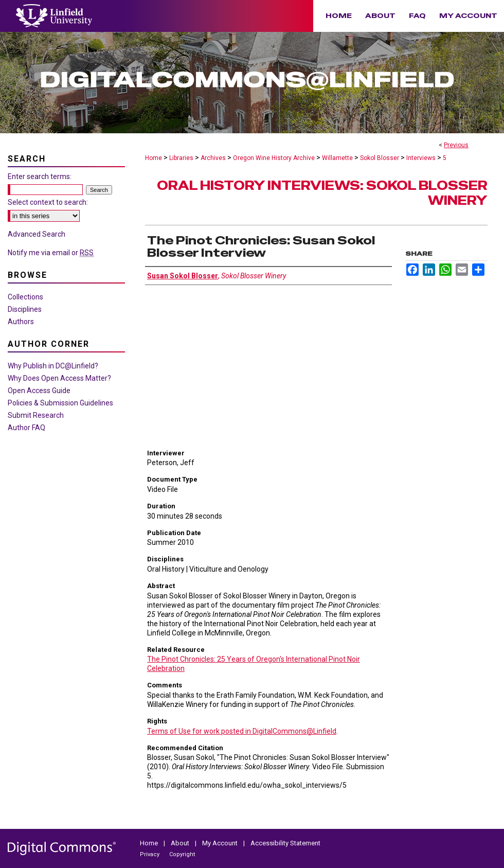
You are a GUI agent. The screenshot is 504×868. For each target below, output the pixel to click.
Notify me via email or (51, 253)
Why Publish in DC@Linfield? (53, 366)
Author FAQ (26, 428)
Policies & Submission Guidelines (60, 403)
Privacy (150, 854)
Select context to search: (48, 202)
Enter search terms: (40, 176)
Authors (21, 322)
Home (154, 158)
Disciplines (25, 309)
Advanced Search (37, 234)
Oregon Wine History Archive (274, 158)
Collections (25, 297)
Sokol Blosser (380, 158)
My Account (221, 843)
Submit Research (36, 415)
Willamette (337, 158)
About (181, 843)
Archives (213, 158)
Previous (456, 145)
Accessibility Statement (285, 843)
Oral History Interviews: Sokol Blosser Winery (322, 193)
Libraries (181, 158)
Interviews (421, 158)
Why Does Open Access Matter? (59, 378)
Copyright (182, 854)
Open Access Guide (39, 391)
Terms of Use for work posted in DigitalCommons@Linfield (242, 731)
